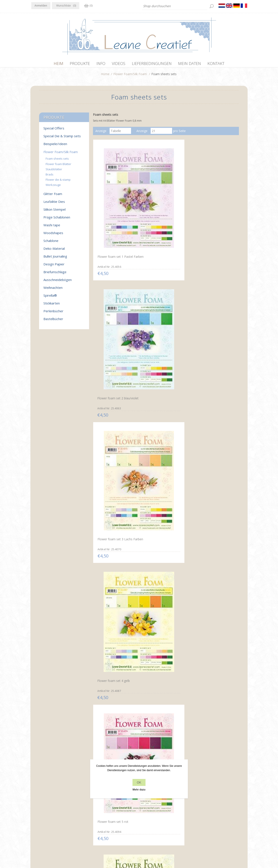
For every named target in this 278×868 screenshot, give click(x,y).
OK (139, 782)
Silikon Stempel (55, 212)
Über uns (92, 811)
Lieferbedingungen (99, 819)
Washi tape (52, 227)
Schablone (51, 243)
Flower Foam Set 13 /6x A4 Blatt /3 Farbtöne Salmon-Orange (212, 464)
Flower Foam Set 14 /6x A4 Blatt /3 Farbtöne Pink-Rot (116, 547)
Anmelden (41, 6)
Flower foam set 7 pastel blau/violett (114, 376)
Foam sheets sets (57, 161)
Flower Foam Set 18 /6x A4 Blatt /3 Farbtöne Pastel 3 (164, 632)
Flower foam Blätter (58, 166)
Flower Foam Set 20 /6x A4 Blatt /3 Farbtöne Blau (116, 718)
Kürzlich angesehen (208, 803)
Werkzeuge (53, 187)
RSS (53, 802)
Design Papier (54, 266)
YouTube (61, 802)
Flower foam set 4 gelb (113, 289)
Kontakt (146, 803)
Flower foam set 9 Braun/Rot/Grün (157, 377)
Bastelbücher (53, 321)
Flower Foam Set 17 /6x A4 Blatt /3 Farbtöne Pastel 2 (115, 632)
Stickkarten (52, 305)
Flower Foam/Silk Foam (130, 76)
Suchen (199, 811)
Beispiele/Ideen (55, 146)
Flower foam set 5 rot (160, 289)
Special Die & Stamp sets (62, 138)
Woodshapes (53, 235)
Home (105, 76)
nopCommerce (109, 845)
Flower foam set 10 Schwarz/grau (207, 376)
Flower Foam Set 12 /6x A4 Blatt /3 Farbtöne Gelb (164, 461)
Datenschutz (95, 803)
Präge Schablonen (57, 219)
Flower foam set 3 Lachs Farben (210, 206)
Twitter (44, 802)
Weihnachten (53, 290)
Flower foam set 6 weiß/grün (213, 289)
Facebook (35, 802)
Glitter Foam (53, 196)
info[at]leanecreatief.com (49, 820)
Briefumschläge (55, 274)
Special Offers (54, 130)
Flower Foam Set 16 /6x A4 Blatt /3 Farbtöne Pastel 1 (212, 547)
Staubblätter (54, 171)
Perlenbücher (53, 313)
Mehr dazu (139, 790)
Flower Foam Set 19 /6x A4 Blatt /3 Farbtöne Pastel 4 (212, 632)
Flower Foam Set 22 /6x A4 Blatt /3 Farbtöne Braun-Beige (212, 720)
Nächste (176, 753)
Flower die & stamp (58, 182)
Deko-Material (54, 251)
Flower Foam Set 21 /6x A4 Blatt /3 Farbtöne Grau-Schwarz (164, 720)
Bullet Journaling (55, 258)
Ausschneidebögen (58, 282)
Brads (50, 177)
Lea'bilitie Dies (54, 204)
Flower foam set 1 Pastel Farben (114, 206)
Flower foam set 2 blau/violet (165, 204)
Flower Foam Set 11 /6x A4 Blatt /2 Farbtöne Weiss (115, 462)
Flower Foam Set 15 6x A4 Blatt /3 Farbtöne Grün (163, 547)
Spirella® (50, 298)
